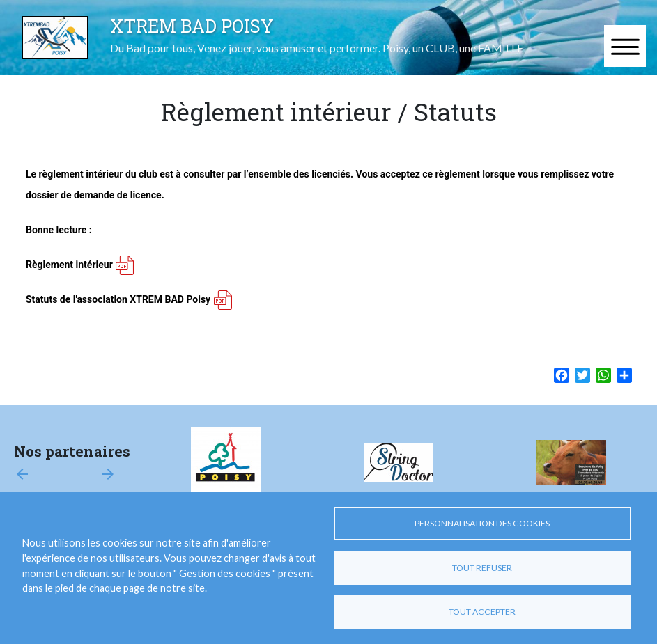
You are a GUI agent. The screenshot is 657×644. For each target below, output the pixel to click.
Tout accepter (482, 612)
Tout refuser (482, 568)
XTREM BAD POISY (192, 26)
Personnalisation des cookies (482, 523)
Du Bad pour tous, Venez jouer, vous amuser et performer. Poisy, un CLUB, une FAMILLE (317, 48)
